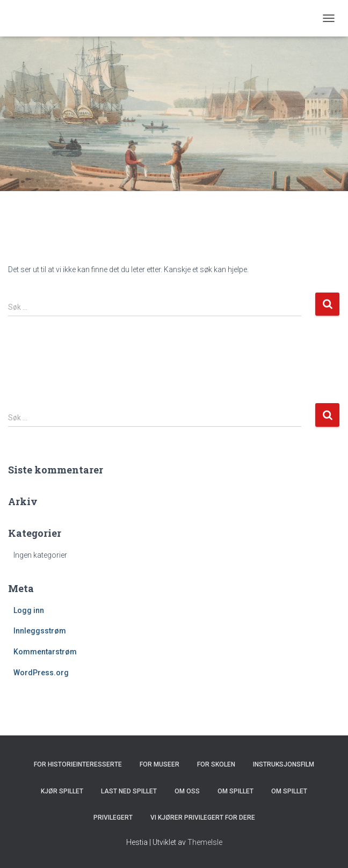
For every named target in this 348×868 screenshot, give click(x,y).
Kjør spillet (62, 791)
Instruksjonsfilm (284, 764)
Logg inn (29, 610)
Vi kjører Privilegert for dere (203, 818)
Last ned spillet (129, 791)
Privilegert (113, 818)
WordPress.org (41, 673)
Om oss (187, 791)
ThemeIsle (205, 842)
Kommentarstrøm (45, 652)
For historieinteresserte (78, 764)
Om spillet (235, 791)
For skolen (216, 764)
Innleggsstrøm (40, 631)
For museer (160, 764)
